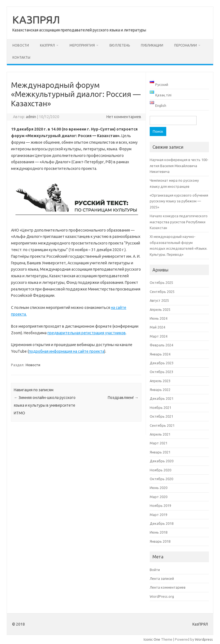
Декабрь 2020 (162, 461)
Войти (155, 570)
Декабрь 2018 (162, 523)
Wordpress (204, 639)
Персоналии (186, 45)
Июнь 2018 (159, 532)
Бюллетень (120, 45)
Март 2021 (159, 443)
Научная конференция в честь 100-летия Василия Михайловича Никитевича (179, 166)
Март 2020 (159, 497)
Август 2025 (159, 300)
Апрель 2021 (160, 434)
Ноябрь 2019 (160, 506)
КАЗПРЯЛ (36, 20)
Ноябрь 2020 (160, 470)
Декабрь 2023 (162, 363)
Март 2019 (159, 515)
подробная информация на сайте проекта (66, 351)
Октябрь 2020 (161, 479)
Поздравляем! (123, 398)
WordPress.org (162, 596)
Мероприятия (82, 45)
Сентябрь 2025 (162, 292)
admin (31, 117)
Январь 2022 (160, 390)
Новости (21, 45)
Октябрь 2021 (161, 416)
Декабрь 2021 (162, 398)
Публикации (152, 45)
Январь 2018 (160, 541)
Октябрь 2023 (161, 372)
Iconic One (152, 639)
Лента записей (162, 578)
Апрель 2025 (160, 309)
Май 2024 (157, 327)
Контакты (21, 57)
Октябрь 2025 (161, 282)
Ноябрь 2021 (160, 407)
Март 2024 (159, 336)
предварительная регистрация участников (87, 333)
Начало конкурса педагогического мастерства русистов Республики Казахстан (179, 222)
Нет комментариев (124, 117)
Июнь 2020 (159, 488)
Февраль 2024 (161, 345)
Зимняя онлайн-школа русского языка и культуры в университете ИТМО (45, 405)
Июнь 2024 (159, 318)
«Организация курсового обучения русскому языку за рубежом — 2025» (179, 201)
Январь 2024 (160, 354)
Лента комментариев (168, 587)
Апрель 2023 (160, 381)
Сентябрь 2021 (162, 425)
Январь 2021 (160, 452)
